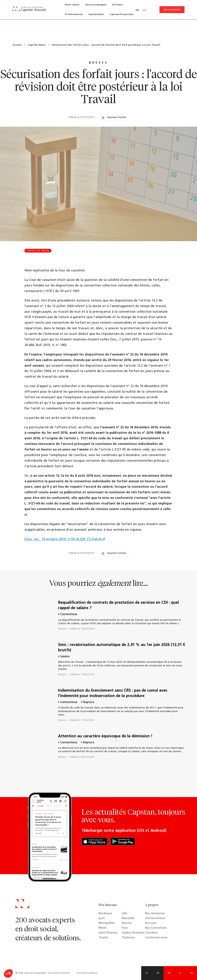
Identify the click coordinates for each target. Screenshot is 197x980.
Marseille (128, 918)
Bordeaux (105, 914)
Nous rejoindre (172, 10)
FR (137, 10)
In (180, 973)
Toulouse (128, 938)
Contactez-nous (156, 938)
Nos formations (156, 928)
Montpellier (107, 923)
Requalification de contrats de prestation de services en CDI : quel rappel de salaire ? (118, 605)
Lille (124, 914)
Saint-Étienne (108, 933)
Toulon (103, 938)
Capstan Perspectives (122, 14)
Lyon (102, 918)
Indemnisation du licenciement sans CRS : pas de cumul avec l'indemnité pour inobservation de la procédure (113, 693)
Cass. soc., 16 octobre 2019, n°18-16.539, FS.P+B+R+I (65, 539)
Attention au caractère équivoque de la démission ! (105, 736)
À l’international (74, 14)
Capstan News (96, 14)
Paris (125, 928)
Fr (147, 973)
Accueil (17, 45)
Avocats (151, 923)
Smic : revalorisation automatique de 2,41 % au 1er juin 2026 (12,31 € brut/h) (122, 648)
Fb (169, 973)
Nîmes (103, 928)
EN (144, 10)
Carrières (151, 933)
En (158, 973)
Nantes (127, 923)
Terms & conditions (87, 973)
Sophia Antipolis (133, 933)
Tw (192, 973)
